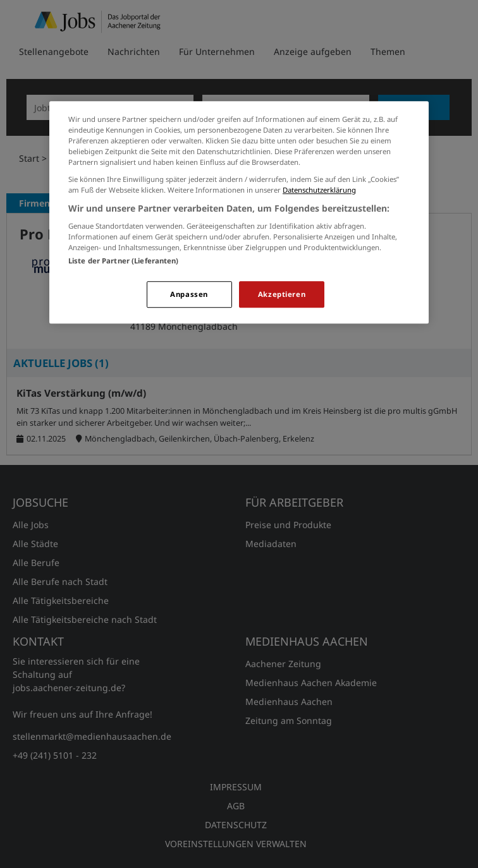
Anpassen (189, 295)
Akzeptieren (282, 295)
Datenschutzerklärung (319, 190)
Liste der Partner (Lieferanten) (124, 261)
